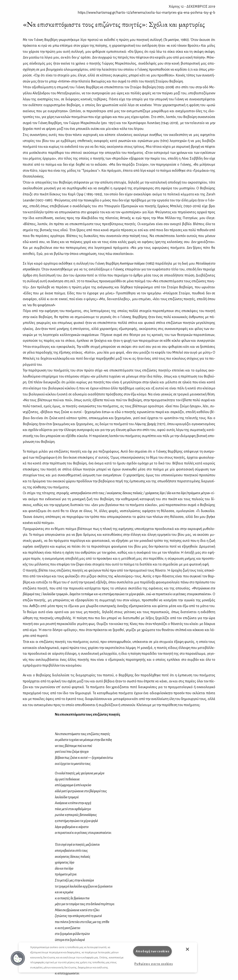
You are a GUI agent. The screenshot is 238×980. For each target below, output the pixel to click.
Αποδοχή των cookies (153, 951)
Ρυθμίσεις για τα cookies (154, 964)
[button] (18, 958)
